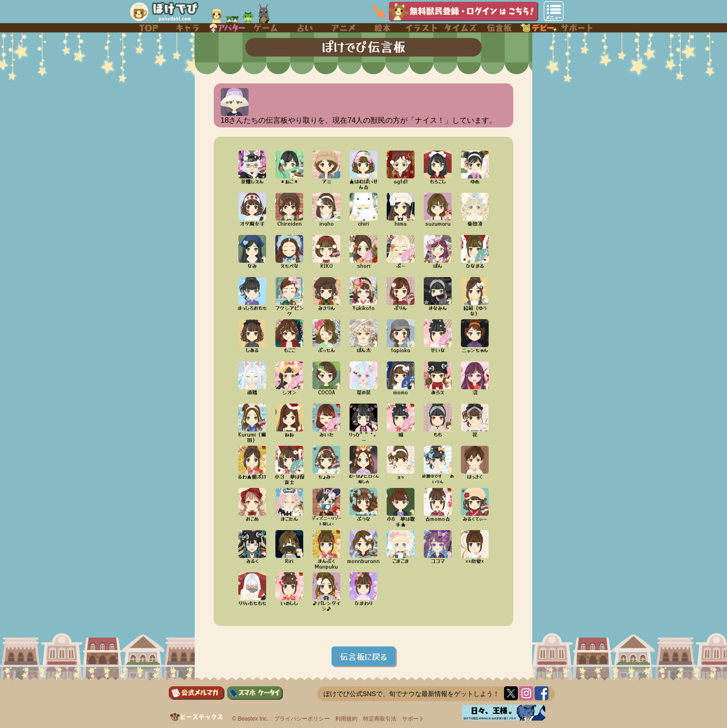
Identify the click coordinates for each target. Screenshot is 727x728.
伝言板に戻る (363, 656)
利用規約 (346, 719)
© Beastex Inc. (250, 719)
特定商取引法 (380, 719)
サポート (413, 719)
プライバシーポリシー (302, 719)
